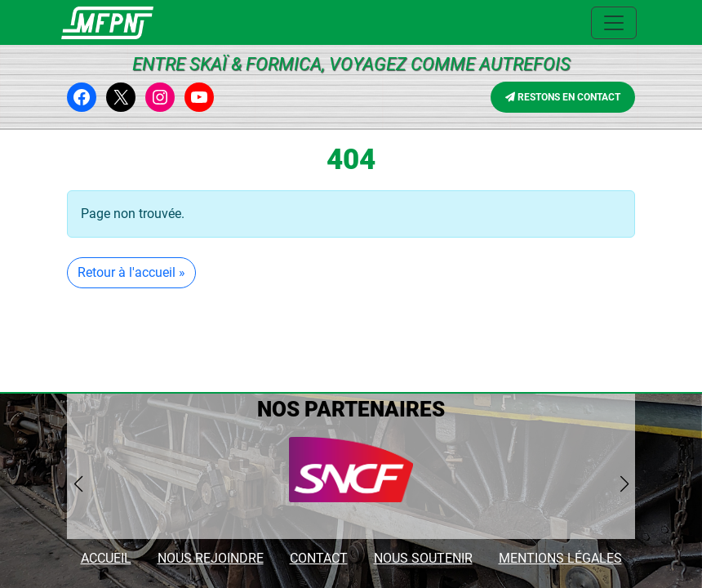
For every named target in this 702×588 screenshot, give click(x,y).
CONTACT (319, 558)
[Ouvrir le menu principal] (614, 23)
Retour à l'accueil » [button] (131, 272)
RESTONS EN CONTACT (563, 97)
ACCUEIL (106, 558)
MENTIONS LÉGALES (560, 558)
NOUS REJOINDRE (211, 558)
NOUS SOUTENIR (423, 558)
